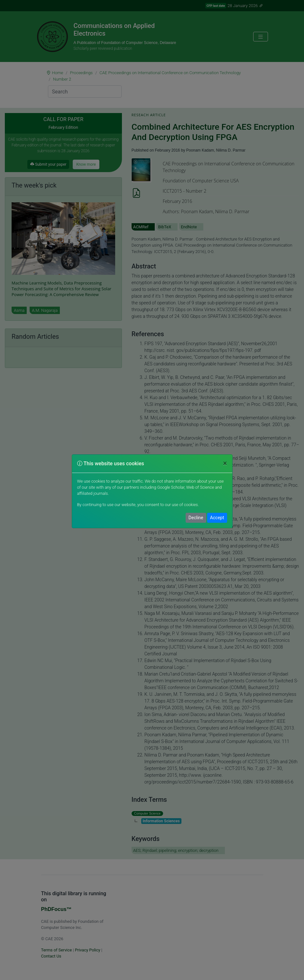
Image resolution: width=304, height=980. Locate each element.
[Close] (225, 464)
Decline (196, 518)
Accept (217, 518)
